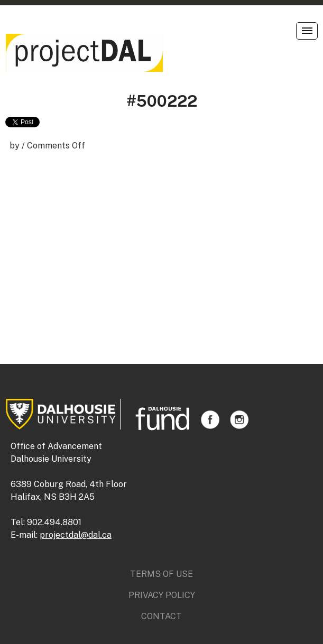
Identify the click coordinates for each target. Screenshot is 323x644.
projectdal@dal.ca (76, 535)
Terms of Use (162, 574)
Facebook (210, 420)
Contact (162, 616)
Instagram (239, 420)
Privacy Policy (162, 595)
